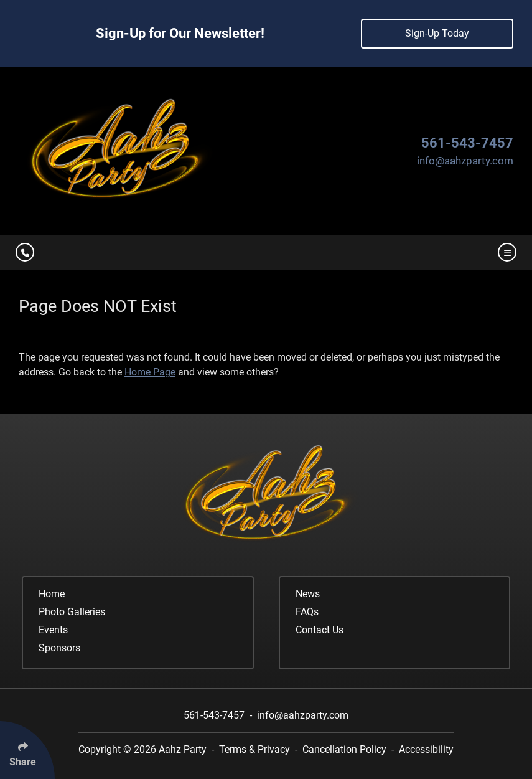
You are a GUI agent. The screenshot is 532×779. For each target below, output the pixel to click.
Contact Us (320, 630)
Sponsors (59, 648)
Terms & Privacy (254, 749)
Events (53, 630)
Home (52, 594)
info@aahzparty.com (465, 161)
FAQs (307, 612)
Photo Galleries (72, 612)
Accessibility (426, 749)
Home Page (150, 372)
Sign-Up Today (437, 33)
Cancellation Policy (344, 749)
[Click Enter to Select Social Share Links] (27, 750)
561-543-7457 (467, 143)
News (308, 594)
